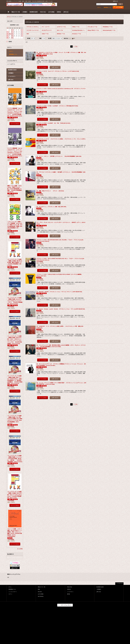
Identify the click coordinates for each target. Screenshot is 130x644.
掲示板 (69, 594)
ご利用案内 (11, 73)
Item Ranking (41, 596)
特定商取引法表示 (12, 70)
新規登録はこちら (107, 7)
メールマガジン (12, 76)
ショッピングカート (13, 592)
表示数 (29, 38)
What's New (70, 587)
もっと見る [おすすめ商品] (20, 549)
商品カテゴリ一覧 (42, 587)
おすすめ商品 (41, 594)
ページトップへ (120, 583)
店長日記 (69, 589)
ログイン (99, 7)
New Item (40, 592)
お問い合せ (11, 80)
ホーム (10, 587)
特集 (39, 589)
